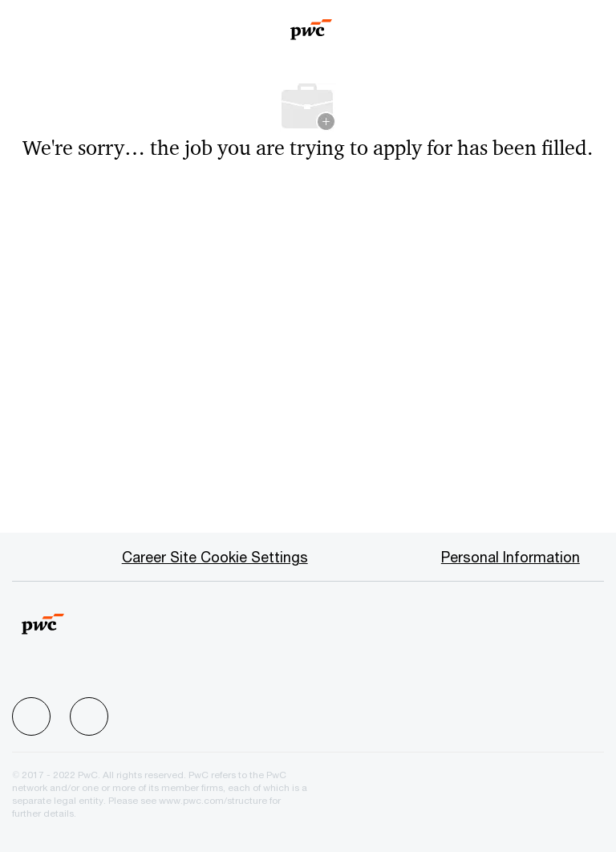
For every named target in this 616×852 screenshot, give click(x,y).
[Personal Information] (511, 557)
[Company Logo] (312, 24)
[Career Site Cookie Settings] (215, 557)
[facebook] (31, 716)
